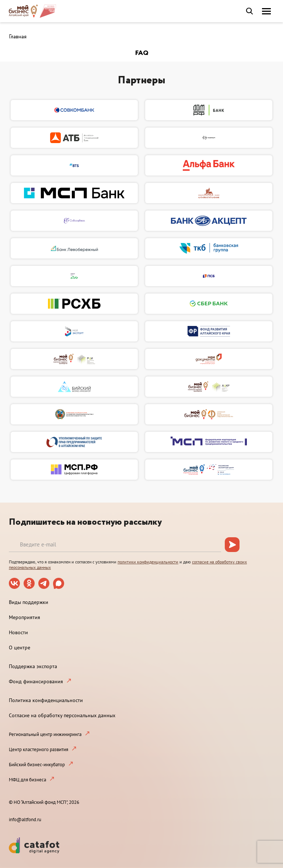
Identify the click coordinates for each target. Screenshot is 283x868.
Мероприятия (25, 617)
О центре (20, 647)
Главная (18, 37)
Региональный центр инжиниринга (45, 734)
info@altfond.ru (25, 820)
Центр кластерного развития (39, 749)
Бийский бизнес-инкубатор (37, 765)
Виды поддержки (29, 602)
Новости (18, 632)
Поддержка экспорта (33, 666)
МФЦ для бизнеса (27, 780)
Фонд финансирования (36, 681)
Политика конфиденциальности (46, 700)
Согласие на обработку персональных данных (62, 715)
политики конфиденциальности (148, 562)
